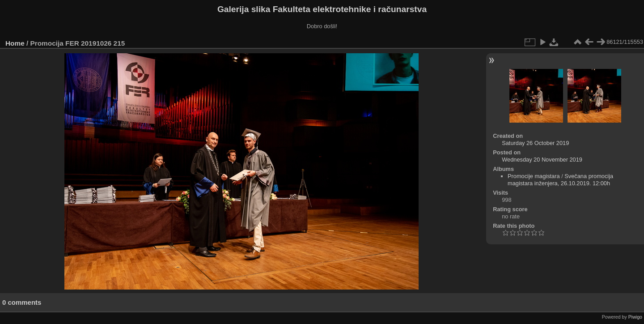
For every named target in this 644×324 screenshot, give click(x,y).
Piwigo (635, 317)
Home (15, 43)
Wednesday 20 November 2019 (542, 160)
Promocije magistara (534, 176)
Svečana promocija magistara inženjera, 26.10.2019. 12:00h (560, 180)
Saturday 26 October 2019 (535, 143)
